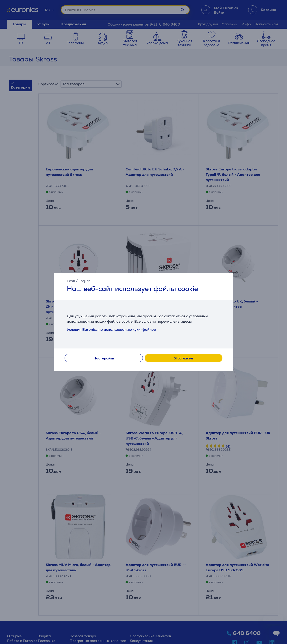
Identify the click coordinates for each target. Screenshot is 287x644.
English (84, 281)
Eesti (71, 281)
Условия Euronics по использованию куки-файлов (111, 330)
